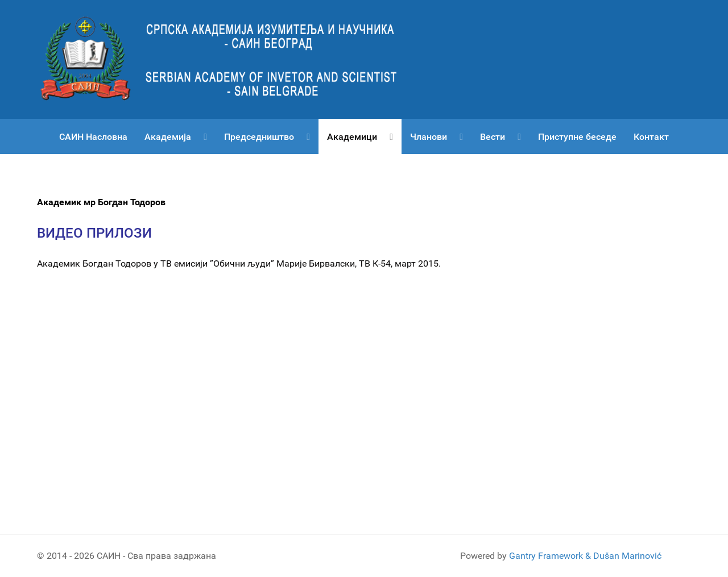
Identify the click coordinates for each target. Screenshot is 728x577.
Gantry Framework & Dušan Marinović (585, 556)
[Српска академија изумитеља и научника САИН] (227, 59)
